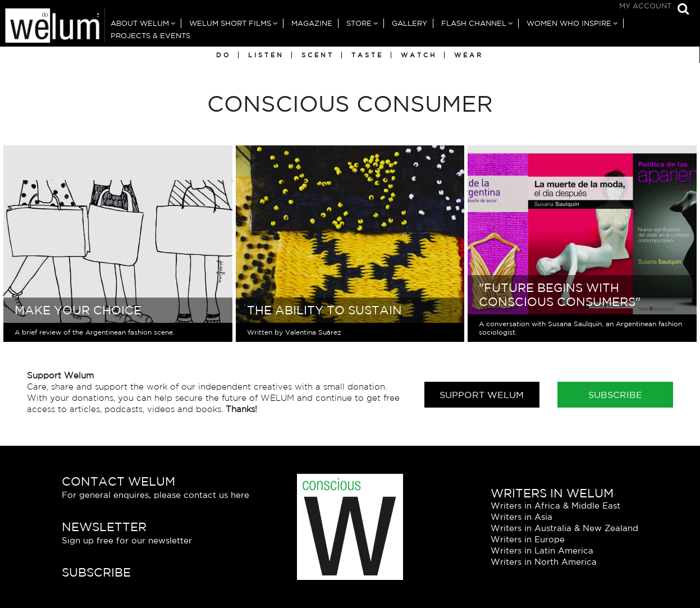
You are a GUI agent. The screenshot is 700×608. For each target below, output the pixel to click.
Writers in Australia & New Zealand (564, 528)
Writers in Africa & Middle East (555, 506)
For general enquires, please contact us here (155, 495)
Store (359, 23)
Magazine (312, 23)
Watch (419, 55)
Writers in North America (544, 562)
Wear (469, 55)
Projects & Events (150, 36)
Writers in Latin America (542, 550)
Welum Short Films (230, 23)
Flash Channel (474, 23)
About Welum (140, 23)
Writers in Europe (528, 539)
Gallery (410, 23)
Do (223, 55)
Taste (367, 55)
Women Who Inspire (569, 23)
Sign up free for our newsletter (127, 540)
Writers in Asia (521, 517)
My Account (645, 6)
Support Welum (482, 395)
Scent (318, 55)
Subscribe (615, 395)
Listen (266, 55)
